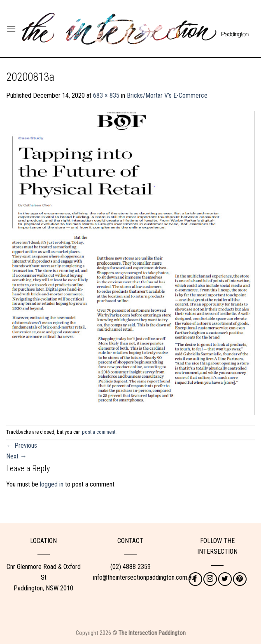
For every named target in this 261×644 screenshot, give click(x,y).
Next (16, 456)
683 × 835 (106, 95)
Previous (22, 445)
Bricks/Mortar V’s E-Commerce (167, 95)
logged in (52, 484)
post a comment (99, 432)
